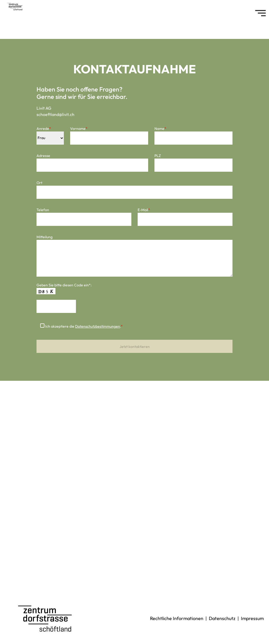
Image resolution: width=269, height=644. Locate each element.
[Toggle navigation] (260, 13)
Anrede (44, 129)
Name (160, 129)
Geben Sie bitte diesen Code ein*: (64, 285)
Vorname (79, 129)
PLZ (158, 156)
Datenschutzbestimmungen (98, 326)
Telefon (43, 210)
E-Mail (144, 210)
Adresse (43, 156)
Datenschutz (222, 618)
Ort (39, 183)
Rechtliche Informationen (177, 618)
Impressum (252, 618)
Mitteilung (45, 237)
